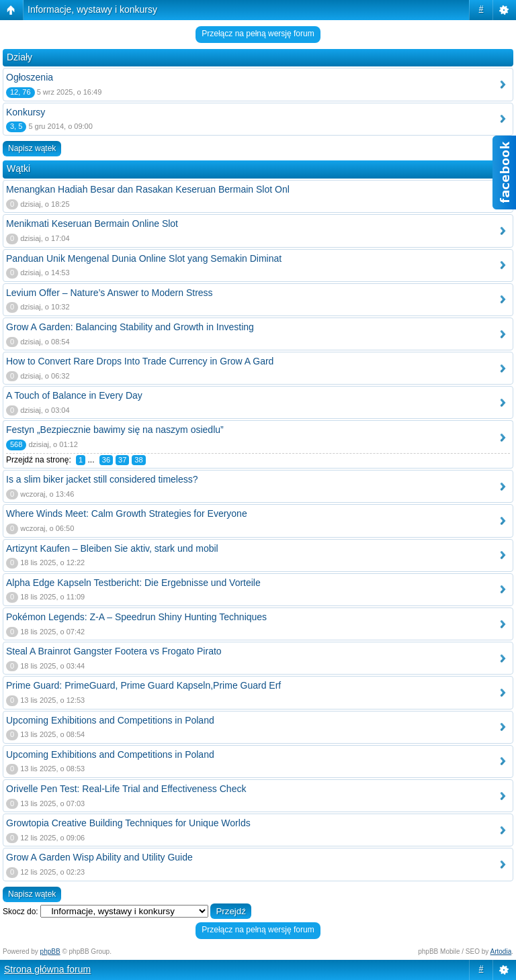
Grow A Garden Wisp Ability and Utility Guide (99, 857)
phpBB (50, 951)
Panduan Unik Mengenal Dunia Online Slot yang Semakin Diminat (144, 258)
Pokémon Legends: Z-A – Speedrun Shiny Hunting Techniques (136, 617)
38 (138, 460)
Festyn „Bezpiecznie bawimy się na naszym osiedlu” (115, 430)
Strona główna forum (47, 969)
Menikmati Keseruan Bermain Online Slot (92, 224)
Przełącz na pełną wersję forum (258, 34)
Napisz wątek (32, 148)
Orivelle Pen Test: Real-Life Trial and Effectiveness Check (126, 789)
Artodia (501, 951)
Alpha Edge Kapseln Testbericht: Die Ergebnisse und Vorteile (133, 583)
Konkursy (26, 112)
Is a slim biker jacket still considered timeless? (102, 479)
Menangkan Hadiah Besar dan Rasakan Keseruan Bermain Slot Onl (148, 189)
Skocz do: (20, 912)
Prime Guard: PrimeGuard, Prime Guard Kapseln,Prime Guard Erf (143, 685)
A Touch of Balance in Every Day (74, 395)
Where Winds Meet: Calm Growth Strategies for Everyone (127, 513)
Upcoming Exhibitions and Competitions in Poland (110, 720)
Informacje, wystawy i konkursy (92, 9)
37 (122, 460)
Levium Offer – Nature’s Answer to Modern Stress (110, 293)
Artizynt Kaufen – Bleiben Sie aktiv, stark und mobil (112, 548)
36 (106, 460)
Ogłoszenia (30, 77)
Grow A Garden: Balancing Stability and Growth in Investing (130, 327)
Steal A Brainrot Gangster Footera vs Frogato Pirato (114, 651)
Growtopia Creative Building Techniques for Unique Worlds (128, 823)
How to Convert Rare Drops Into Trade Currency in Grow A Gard (140, 361)
